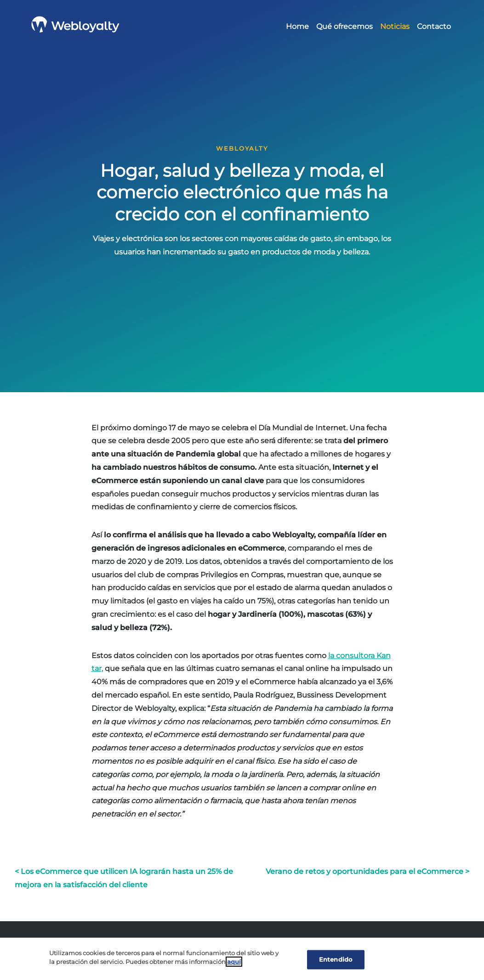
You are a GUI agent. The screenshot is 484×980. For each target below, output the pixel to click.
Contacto (434, 26)
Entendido (336, 959)
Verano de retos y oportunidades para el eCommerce (364, 871)
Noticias (395, 26)
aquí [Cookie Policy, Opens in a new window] (234, 962)
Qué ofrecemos (344, 26)
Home (297, 26)
